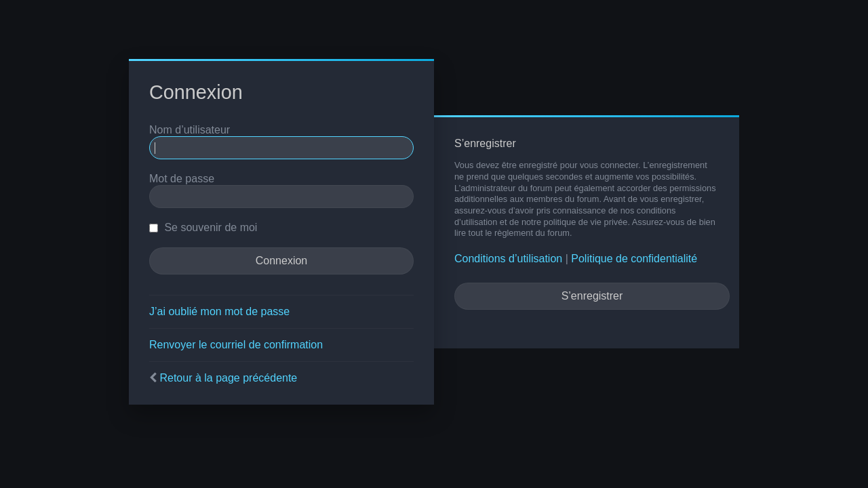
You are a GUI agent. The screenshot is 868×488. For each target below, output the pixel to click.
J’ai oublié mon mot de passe (219, 311)
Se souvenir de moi (203, 227)
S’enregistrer (592, 296)
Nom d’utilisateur (190, 130)
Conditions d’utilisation (508, 259)
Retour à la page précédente (228, 378)
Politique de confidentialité (634, 259)
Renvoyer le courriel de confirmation (236, 345)
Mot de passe (182, 179)
